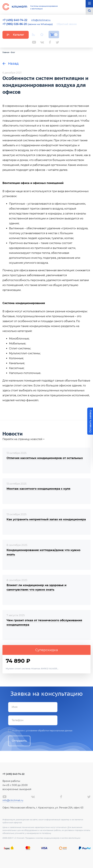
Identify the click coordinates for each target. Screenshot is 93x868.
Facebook (50, 42)
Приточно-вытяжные (24, 243)
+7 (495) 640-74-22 (13, 774)
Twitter (57, 42)
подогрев (50, 258)
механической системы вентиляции (27, 140)
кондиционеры (77, 311)
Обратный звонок (67, 24)
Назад (10, 64)
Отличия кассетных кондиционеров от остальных (45, 458)
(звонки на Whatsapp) (28, 24)
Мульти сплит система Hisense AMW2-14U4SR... (32, 668)
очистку (36, 258)
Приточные (17, 204)
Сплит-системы (20, 348)
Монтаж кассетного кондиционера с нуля (38, 489)
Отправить (19, 741)
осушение (16, 263)
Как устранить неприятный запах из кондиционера (46, 519)
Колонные (16, 358)
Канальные (17, 363)
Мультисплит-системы (25, 353)
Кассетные (16, 368)
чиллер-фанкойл (27, 400)
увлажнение (66, 258)
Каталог (15, 35)
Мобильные (17, 344)
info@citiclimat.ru (41, 20)
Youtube (34, 42)
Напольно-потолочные (25, 373)
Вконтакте (42, 42)
